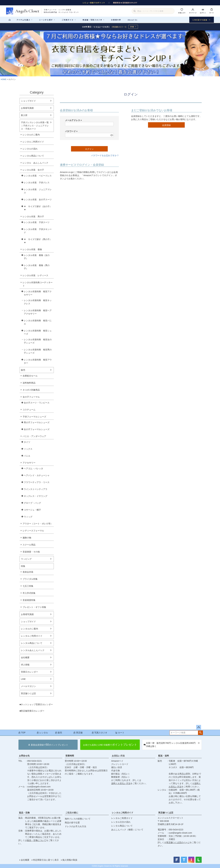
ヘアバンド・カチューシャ (37, 475)
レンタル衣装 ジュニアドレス (38, 191)
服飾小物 (27, 538)
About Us (133, 20)
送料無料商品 (29, 383)
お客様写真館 (27, 108)
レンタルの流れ (30, 149)
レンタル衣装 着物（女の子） (37, 257)
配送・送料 (164, 756)
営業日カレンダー (29, 672)
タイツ (27, 442)
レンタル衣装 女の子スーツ (38, 200)
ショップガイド (28, 101)
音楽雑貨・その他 (31, 552)
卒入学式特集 (29, 593)
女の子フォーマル (31, 397)
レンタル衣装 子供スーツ (37, 222)
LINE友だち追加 (202, 20)
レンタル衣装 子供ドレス (37, 183)
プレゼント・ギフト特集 (34, 607)
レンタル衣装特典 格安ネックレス (38, 302)
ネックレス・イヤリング (36, 496)
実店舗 (78, 733)
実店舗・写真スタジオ (94, 20)
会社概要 (25, 657)
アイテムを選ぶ (24, 20)
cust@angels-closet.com (39, 787)
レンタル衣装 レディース (35, 275)
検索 (200, 733)
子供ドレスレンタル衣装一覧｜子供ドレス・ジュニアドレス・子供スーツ (35, 126)
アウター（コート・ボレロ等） (38, 524)
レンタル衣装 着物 (32, 249)
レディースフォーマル (33, 531)
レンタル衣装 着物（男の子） (37, 267)
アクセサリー (29, 463)
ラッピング (26, 559)
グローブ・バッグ (32, 503)
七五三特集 (28, 586)
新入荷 (24, 115)
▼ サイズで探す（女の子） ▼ (39, 208)
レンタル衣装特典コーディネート (38, 284)
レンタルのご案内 (31, 135)
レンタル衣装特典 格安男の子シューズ (38, 351)
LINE (23, 679)
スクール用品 (29, 545)
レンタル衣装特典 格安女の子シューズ (38, 341)
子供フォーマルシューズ (34, 417)
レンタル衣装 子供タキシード (38, 231)
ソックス (28, 449)
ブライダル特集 (30, 579)
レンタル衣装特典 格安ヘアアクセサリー (38, 312)
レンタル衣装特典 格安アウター (38, 361)
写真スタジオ (99, 733)
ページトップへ (199, 727)
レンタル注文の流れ (121, 822)
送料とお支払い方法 (121, 783)
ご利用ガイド (69, 20)
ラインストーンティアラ (36, 489)
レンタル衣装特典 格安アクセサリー (38, 293)
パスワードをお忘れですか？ (105, 155)
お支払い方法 (118, 756)
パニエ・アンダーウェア (34, 436)
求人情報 (25, 665)
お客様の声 (116, 20)
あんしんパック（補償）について (127, 830)
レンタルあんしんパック (33, 650)
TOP (22, 733)
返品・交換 (24, 813)
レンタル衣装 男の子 (33, 217)
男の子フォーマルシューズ (37, 422)
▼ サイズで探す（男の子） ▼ (39, 241)
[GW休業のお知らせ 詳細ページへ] (110, 27)
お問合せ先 (24, 756)
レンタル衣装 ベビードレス (38, 176)
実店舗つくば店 (28, 693)
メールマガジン (28, 686)
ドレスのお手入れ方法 (75, 826)
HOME (4, 79)
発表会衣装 (28, 572)
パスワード (72, 131)
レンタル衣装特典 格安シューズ (38, 332)
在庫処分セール (30, 376)
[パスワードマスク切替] (111, 135)
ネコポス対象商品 (31, 390)
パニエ (27, 456)
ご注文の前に (72, 813)
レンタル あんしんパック (35, 163)
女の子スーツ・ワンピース (37, 403)
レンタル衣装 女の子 (33, 170)
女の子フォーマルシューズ (37, 429)
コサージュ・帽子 (32, 510)
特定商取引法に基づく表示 (46, 860)
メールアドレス (74, 120)
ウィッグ (28, 517)
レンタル (42, 733)
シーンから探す (47, 20)
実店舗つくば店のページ (178, 842)
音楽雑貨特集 (29, 600)
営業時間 (70, 756)
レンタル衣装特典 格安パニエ (38, 322)
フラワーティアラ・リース (37, 482)
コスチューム (29, 410)
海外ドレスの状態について (78, 819)
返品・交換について (37, 840)
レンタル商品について (33, 156)
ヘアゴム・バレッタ (33, 469)
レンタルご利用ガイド (33, 142)
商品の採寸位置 (72, 823)
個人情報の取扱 (70, 860)
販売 (23, 370)
